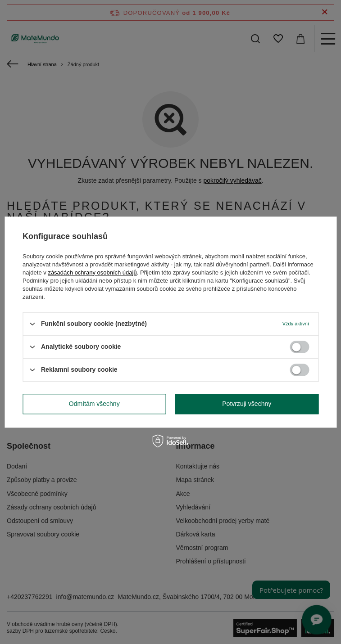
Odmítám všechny (94, 404)
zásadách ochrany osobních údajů (92, 272)
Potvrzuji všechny (247, 404)
